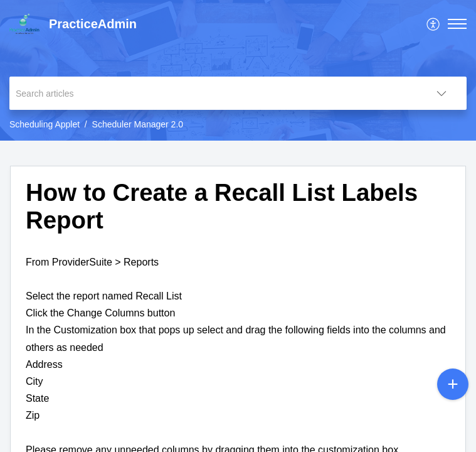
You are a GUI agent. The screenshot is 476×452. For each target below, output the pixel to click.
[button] (457, 24)
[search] (213, 93)
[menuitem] (434, 24)
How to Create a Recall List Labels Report (222, 206)
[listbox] (442, 93)
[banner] (238, 70)
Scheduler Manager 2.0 (138, 124)
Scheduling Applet (45, 124)
